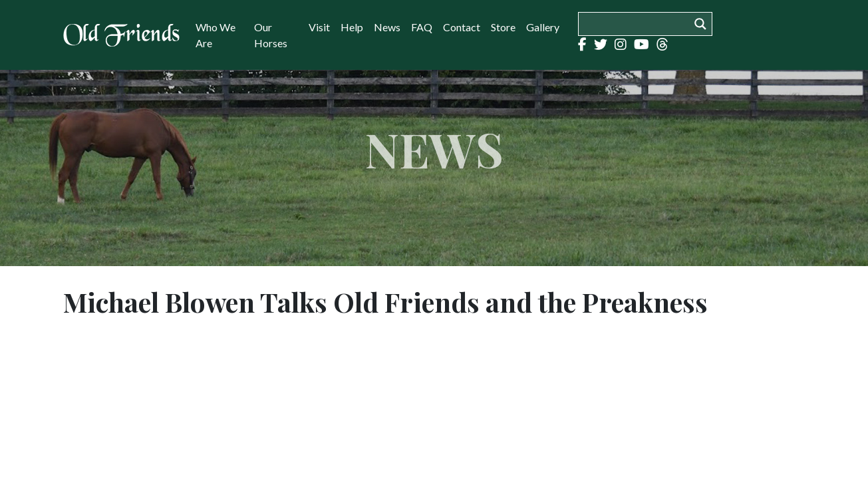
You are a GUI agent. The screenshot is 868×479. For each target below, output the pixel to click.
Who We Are (216, 35)
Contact (462, 27)
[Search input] (637, 24)
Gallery (543, 27)
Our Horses (271, 35)
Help (352, 27)
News (387, 27)
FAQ (422, 27)
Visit (319, 27)
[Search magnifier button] (700, 24)
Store (503, 27)
